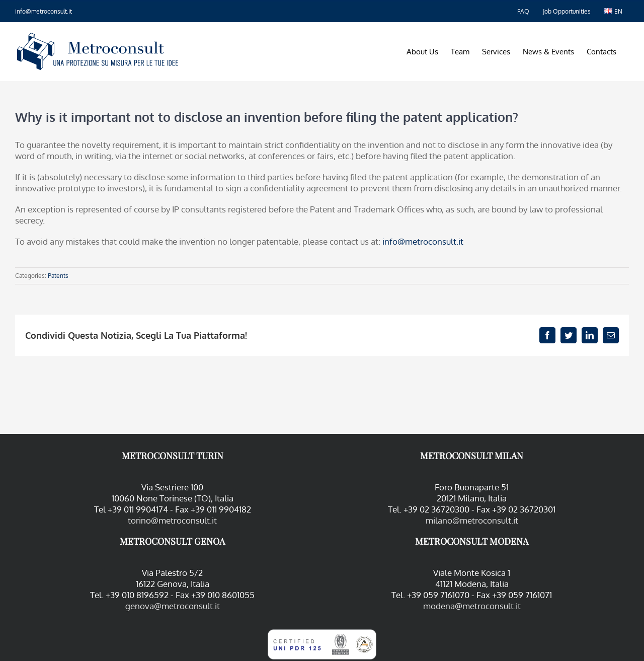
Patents (58, 276)
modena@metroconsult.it (472, 606)
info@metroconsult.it (44, 11)
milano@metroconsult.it (472, 520)
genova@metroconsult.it (173, 606)
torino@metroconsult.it (172, 520)
